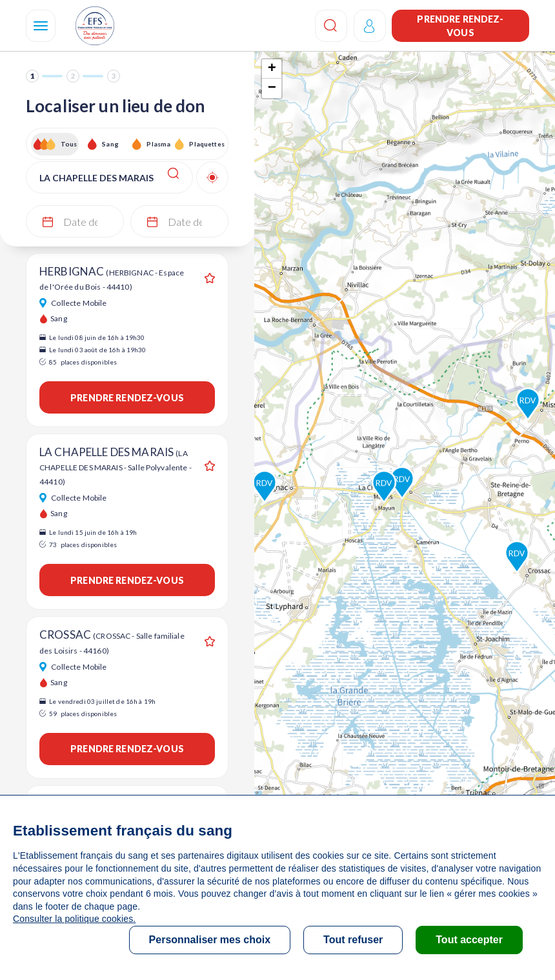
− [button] (272, 88)
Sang (110, 144)
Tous (69, 144)
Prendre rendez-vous (460, 26)
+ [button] (272, 69)
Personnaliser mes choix (210, 940)
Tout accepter (469, 940)
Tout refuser (353, 940)
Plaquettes (206, 144)
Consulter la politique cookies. (74, 919)
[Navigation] (41, 26)
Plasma (158, 144)
